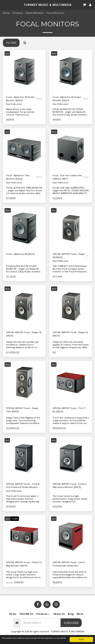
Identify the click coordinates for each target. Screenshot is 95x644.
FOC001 (39, 99)
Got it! (81, 639)
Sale (8, 519)
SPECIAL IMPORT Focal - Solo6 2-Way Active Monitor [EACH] (70, 486)
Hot (7, 53)
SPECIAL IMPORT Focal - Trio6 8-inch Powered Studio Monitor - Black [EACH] (23, 486)
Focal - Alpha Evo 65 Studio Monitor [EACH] (67, 99)
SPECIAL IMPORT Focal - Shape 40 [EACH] (69, 256)
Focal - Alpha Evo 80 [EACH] (20, 254)
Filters (11, 43)
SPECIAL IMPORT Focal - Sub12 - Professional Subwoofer (69, 564)
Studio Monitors (35, 13)
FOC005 (86, 177)
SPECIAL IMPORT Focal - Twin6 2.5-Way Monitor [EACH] (24, 564)
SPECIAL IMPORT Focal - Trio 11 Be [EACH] (69, 410)
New (54, 53)
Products (18, 13)
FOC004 (39, 177)
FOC (87, 256)
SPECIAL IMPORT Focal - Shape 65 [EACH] (70, 334)
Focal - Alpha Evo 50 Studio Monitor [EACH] (20, 99)
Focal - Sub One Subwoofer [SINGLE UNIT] (67, 177)
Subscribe (71, 623)
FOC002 (86, 99)
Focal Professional (14, 104)
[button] (4, 5)
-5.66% (15, 519)
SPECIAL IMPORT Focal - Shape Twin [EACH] (22, 410)
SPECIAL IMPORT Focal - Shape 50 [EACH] (24, 334)
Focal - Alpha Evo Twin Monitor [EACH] (18, 177)
